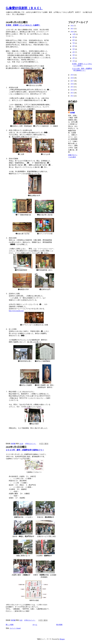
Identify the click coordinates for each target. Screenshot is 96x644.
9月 (74, 37)
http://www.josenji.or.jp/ (16, 311)
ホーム (35, 625)
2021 (72, 29)
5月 (74, 49)
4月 (74, 52)
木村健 (72, 113)
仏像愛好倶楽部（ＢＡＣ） (24, 8)
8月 (74, 40)
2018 (72, 78)
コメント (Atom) (15, 628)
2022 (72, 26)
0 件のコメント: (31, 444)
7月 (74, 43)
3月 (74, 55)
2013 (72, 93)
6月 (74, 46)
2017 (72, 81)
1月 (74, 61)
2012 (72, 96)
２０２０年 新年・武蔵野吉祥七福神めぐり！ (25, 450)
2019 (72, 75)
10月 (74, 34)
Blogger (62, 639)
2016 (72, 84)
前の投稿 (59, 625)
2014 (72, 90)
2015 (72, 87)
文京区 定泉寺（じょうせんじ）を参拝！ (23, 25)
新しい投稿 (10, 625)
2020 (72, 32)
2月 (74, 58)
